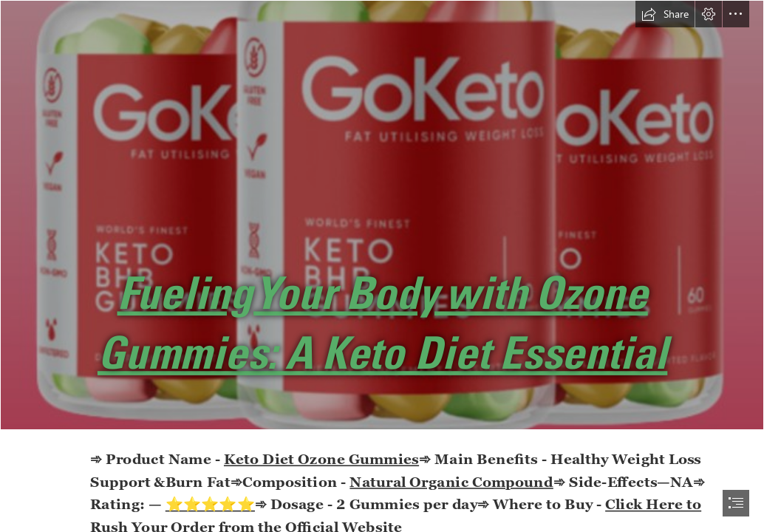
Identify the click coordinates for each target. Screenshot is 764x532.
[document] (382, 266)
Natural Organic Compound (451, 481)
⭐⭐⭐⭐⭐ (209, 504)
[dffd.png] (382, 215)
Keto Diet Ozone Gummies (321, 458)
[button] (665, 14)
